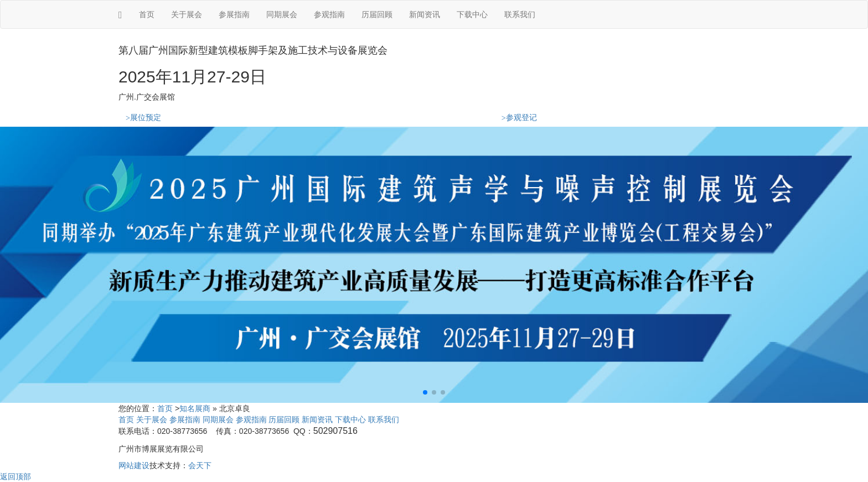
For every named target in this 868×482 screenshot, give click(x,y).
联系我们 (520, 14)
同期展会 (282, 14)
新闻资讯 (425, 14)
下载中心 (472, 14)
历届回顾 (377, 14)
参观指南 (329, 14)
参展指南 (234, 14)
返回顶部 (15, 476)
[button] (425, 392)
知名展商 (195, 408)
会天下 (200, 465)
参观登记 (519, 118)
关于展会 (187, 14)
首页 (147, 14)
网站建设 (134, 465)
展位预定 (143, 118)
